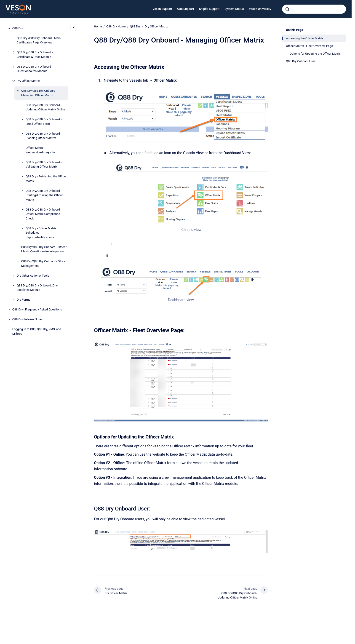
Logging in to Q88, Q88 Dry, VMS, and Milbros (37, 331)
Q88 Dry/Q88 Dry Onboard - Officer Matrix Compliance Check (44, 214)
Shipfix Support (209, 9)
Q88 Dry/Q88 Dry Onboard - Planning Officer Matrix (44, 136)
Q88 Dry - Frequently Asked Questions (37, 309)
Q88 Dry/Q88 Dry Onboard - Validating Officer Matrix (44, 164)
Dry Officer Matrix (28, 81)
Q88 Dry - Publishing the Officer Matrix (46, 179)
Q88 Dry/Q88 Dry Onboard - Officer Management (44, 263)
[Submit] (287, 9)
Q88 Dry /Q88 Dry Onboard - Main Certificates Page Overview (39, 40)
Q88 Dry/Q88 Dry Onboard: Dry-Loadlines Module (37, 288)
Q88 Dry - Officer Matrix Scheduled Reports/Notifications (41, 233)
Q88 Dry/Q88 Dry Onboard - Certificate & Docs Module (35, 55)
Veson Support (162, 9)
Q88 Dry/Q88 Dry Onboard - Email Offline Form (44, 122)
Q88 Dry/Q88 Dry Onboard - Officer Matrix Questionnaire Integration (44, 249)
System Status (234, 9)
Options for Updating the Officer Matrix (315, 54)
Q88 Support (186, 9)
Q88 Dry (18, 28)
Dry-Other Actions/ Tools (33, 276)
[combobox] (314, 9)
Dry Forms (23, 300)
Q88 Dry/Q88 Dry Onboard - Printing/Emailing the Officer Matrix (44, 195)
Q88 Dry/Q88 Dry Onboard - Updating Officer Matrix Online (45, 107)
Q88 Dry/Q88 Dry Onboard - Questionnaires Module (35, 69)
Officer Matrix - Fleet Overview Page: (310, 46)
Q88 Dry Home (116, 26)
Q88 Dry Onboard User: (301, 61)
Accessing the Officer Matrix (305, 38)
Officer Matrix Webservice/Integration (41, 150)
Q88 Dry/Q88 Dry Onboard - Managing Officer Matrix (39, 93)
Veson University (260, 9)
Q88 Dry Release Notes (28, 319)
